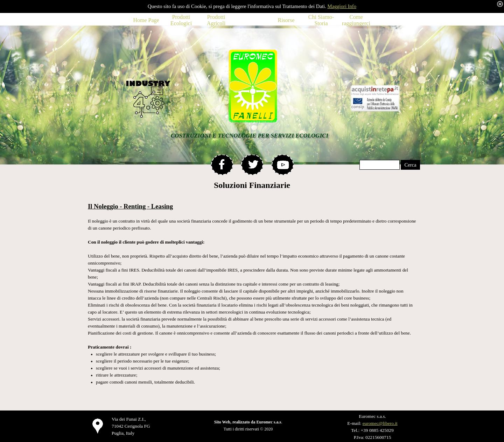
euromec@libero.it (380, 423)
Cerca (410, 165)
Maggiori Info (342, 6)
